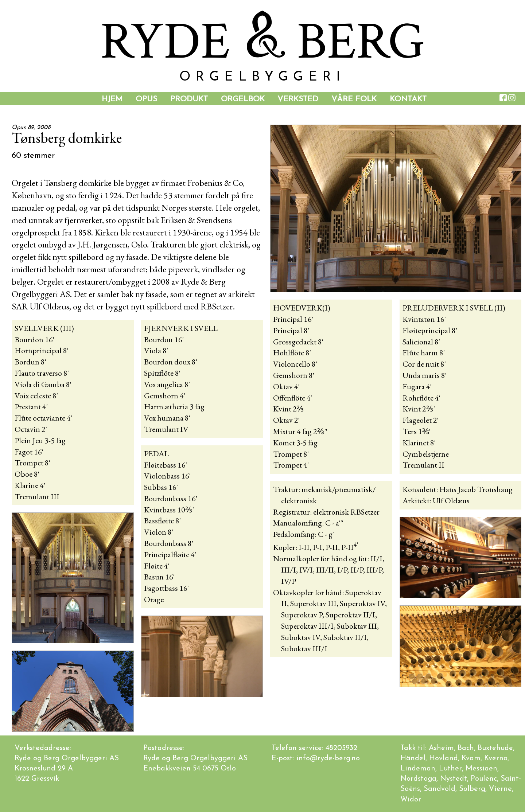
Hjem (112, 99)
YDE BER (262, 42)
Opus (146, 99)
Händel (413, 758)
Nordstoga (418, 779)
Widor (411, 800)
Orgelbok (243, 99)
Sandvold (440, 789)
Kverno (496, 758)
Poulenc (484, 779)
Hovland (444, 758)
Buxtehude (495, 748)
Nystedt (454, 779)
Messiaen (481, 769)
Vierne (500, 789)
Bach (466, 748)
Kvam (471, 758)
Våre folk (354, 99)
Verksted (298, 99)
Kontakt (408, 99)
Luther (450, 769)
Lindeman (418, 769)
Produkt (189, 99)
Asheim (441, 748)
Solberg (472, 789)
